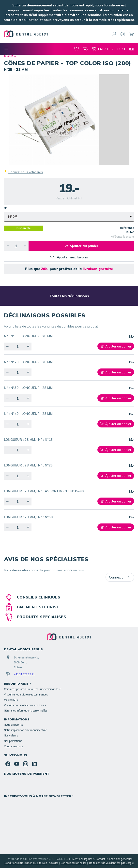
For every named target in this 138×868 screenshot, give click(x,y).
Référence (127, 228)
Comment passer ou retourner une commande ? (32, 689)
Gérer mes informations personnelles (26, 711)
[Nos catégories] (6, 49)
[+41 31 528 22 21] (108, 49)
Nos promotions (13, 741)
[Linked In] (34, 764)
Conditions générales (120, 859)
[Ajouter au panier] (116, 346)
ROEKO (10, 56)
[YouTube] (17, 764)
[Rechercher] (114, 34)
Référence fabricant (122, 237)
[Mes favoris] (77, 49)
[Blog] (85, 49)
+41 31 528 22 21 (24, 674)
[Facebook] (8, 764)
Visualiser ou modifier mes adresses (25, 705)
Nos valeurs (11, 735)
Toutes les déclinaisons (69, 296)
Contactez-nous (14, 746)
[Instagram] (26, 764)
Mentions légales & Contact (89, 859)
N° (6, 208)
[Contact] (132, 49)
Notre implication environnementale (25, 730)
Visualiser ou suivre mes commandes (26, 694)
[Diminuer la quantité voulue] (8, 246)
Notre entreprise (13, 725)
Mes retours (11, 700)
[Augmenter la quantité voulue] (25, 246)
